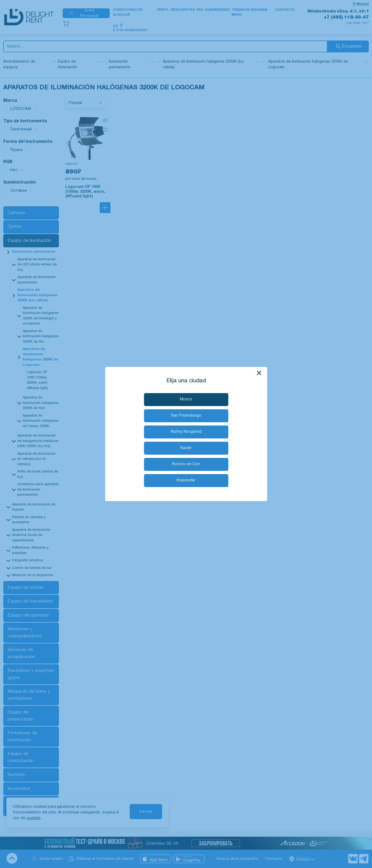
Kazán (186, 448)
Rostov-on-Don (186, 464)
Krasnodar (186, 480)
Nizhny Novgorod (186, 432)
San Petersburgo (186, 416)
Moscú (186, 399)
